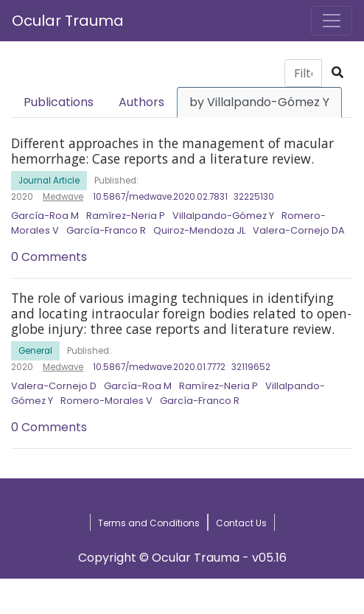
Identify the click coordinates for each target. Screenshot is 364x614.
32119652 (251, 367)
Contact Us (241, 523)
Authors (141, 102)
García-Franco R (106, 230)
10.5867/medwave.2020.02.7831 (160, 197)
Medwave (63, 197)
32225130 (254, 197)
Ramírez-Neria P (126, 216)
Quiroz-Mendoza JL (199, 230)
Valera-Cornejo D (54, 386)
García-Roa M (45, 216)
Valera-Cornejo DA (299, 230)
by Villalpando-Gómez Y (259, 102)
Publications (59, 102)
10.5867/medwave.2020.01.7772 (159, 367)
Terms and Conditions (149, 523)
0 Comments (49, 257)
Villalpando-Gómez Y (223, 216)
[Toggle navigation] (332, 21)
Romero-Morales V (106, 401)
